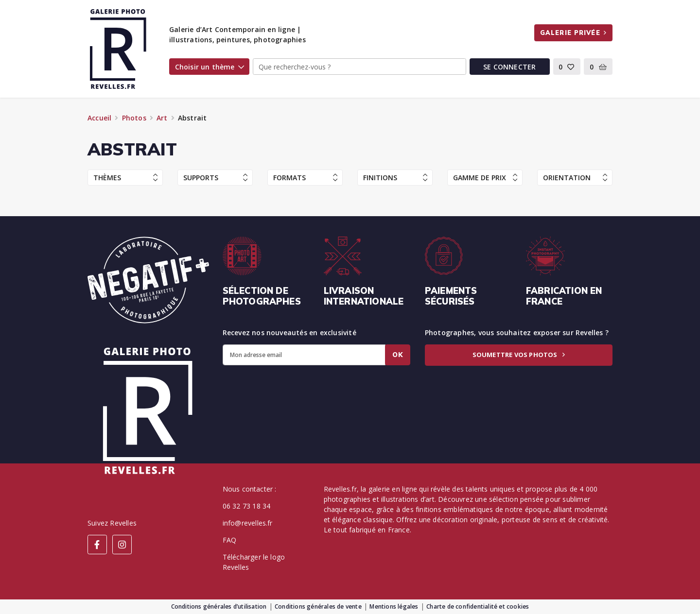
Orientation (575, 178)
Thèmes (125, 178)
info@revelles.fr (248, 523)
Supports (215, 178)
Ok (398, 355)
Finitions (395, 178)
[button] (567, 67)
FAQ (230, 540)
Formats (305, 178)
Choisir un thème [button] (210, 67)
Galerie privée (573, 33)
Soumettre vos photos (519, 355)
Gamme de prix (485, 178)
